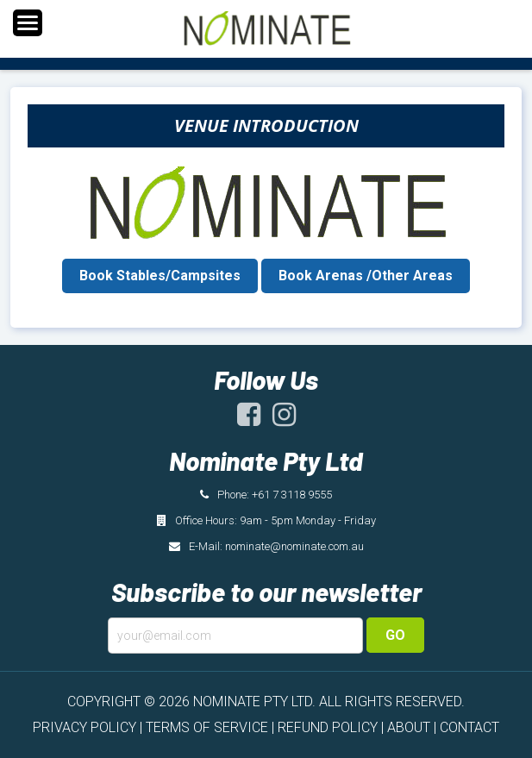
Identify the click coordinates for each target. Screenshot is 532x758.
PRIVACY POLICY (84, 727)
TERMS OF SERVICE (207, 727)
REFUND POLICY (328, 727)
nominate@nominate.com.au (294, 546)
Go (395, 635)
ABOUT (409, 727)
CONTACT (469, 727)
